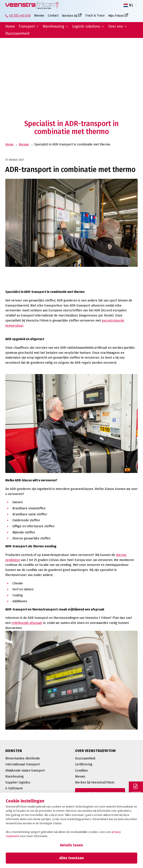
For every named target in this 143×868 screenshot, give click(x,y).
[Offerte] (136, 789)
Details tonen (71, 845)
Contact (53, 16)
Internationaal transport (22, 764)
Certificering (84, 764)
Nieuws (39, 16)
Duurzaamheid (17, 33)
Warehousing (53, 26)
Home (10, 26)
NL (128, 5)
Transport (27, 26)
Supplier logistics (18, 782)
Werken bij (70, 16)
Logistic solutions (86, 26)
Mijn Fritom (116, 16)
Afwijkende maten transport (25, 771)
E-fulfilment (14, 788)
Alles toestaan (72, 858)
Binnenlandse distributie (23, 758)
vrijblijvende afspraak (27, 623)
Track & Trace (95, 16)
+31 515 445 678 (20, 16)
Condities (81, 771)
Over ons (116, 26)
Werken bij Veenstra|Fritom (95, 782)
